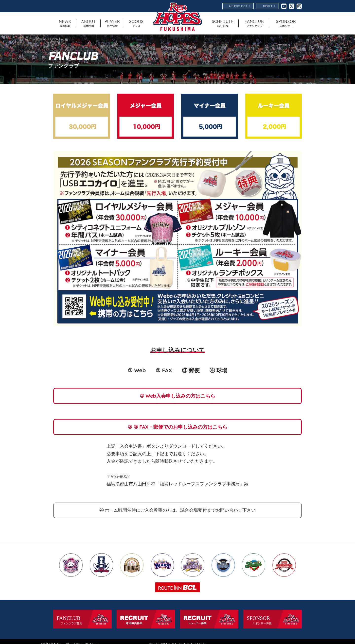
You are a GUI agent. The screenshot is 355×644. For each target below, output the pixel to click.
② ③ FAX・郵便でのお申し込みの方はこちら (177, 427)
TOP (44, 39)
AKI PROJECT (240, 6)
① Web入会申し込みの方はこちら (178, 396)
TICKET (269, 6)
